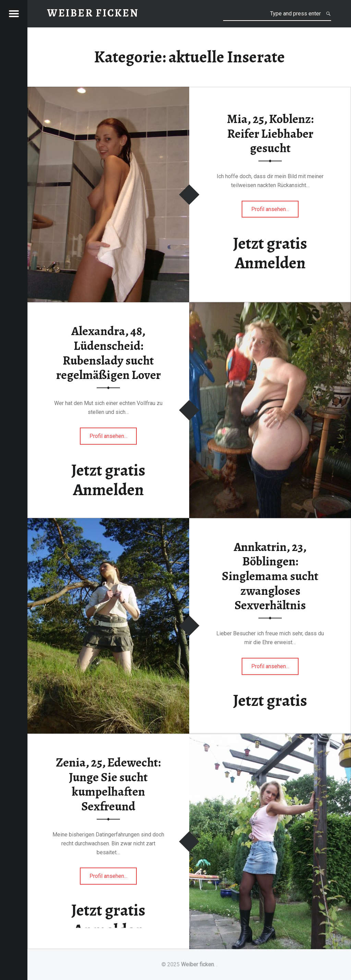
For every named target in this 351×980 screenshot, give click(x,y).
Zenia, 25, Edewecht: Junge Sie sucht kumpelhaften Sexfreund (108, 784)
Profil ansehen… (275, 211)
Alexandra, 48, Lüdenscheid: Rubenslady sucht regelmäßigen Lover (108, 353)
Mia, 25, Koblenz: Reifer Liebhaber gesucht (270, 133)
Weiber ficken (197, 964)
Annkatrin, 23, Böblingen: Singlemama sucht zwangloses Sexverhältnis (270, 576)
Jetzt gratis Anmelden (270, 253)
